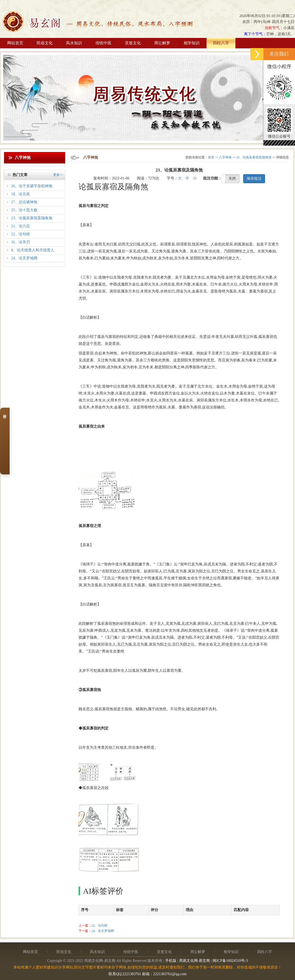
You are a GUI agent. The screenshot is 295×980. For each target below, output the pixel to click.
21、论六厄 (21, 226)
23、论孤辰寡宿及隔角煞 (32, 218)
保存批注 (254, 179)
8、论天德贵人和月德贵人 (33, 250)
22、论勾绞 (21, 234)
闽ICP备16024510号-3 (230, 961)
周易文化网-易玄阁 (195, 961)
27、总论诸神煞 (24, 202)
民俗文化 (45, 43)
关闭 (232, 179)
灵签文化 (133, 43)
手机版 (171, 961)
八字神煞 (225, 157)
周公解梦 (162, 43)
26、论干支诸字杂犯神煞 (32, 186)
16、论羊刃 (21, 242)
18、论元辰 (21, 194)
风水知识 (74, 43)
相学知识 (192, 43)
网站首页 (15, 43)
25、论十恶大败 (24, 210)
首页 (211, 157)
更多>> (58, 175)
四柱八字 (221, 43)
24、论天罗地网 (24, 258)
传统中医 (103, 43)
